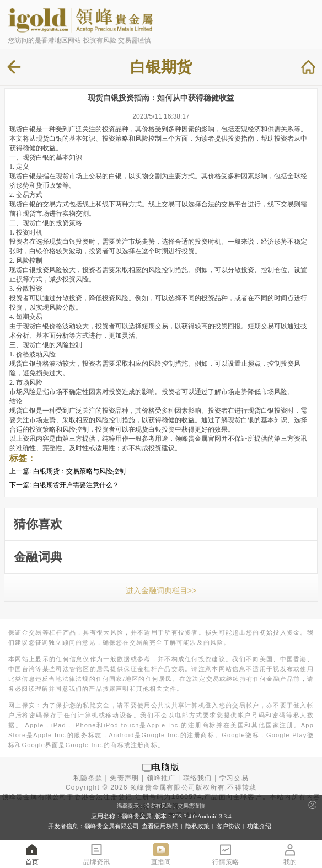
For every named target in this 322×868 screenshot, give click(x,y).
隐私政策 (197, 826)
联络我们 (198, 778)
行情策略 (226, 854)
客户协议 (228, 826)
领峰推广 (161, 778)
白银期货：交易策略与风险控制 (79, 471)
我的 (290, 854)
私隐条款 (88, 778)
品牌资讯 (96, 854)
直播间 (161, 854)
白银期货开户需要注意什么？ (76, 485)
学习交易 (234, 778)
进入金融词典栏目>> (161, 590)
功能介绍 (259, 826)
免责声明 (124, 778)
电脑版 (166, 767)
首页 (32, 854)
